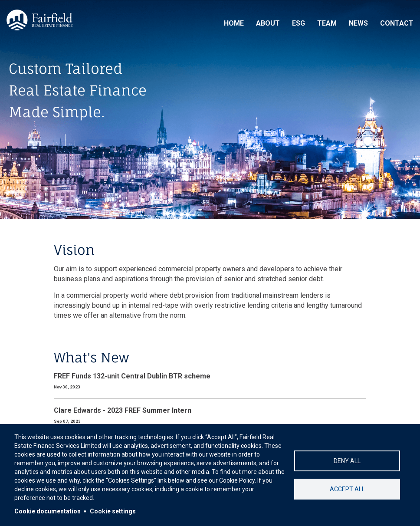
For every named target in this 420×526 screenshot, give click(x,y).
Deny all (347, 461)
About (268, 23)
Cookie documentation (48, 511)
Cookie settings (113, 511)
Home (234, 23)
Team (327, 23)
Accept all (347, 489)
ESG (299, 23)
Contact (397, 23)
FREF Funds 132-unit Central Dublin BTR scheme (132, 376)
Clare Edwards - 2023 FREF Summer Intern (123, 410)
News (358, 23)
